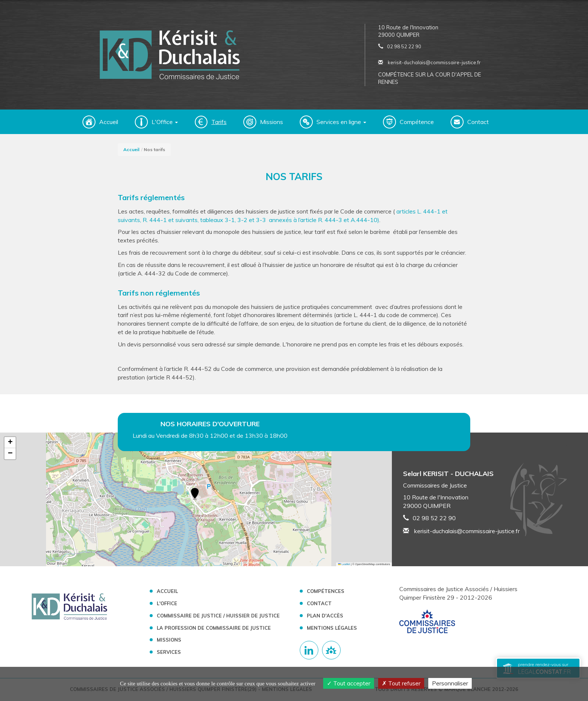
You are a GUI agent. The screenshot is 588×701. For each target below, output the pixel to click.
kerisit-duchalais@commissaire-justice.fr (429, 63)
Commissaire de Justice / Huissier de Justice (218, 616)
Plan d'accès (325, 616)
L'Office (167, 604)
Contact (478, 123)
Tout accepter (349, 683)
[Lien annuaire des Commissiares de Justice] (331, 651)
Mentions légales (332, 628)
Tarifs (219, 123)
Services (169, 653)
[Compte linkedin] (309, 651)
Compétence (417, 123)
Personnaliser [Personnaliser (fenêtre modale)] (450, 683)
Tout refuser (401, 683)
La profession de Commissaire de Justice (214, 628)
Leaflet (344, 565)
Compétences (326, 592)
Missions (272, 123)
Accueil (109, 123)
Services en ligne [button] (341, 123)
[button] (195, 495)
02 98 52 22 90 (404, 47)
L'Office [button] (165, 123)
